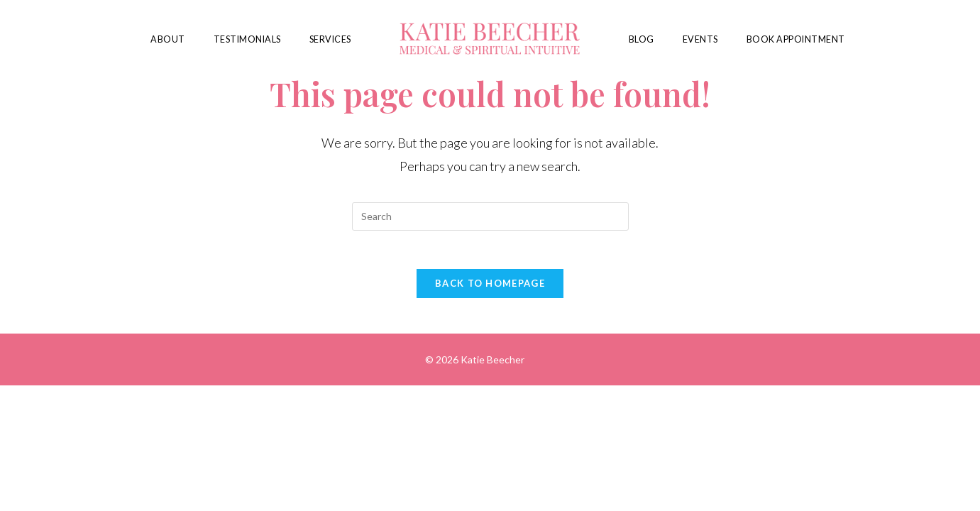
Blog (642, 39)
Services (330, 39)
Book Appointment (796, 39)
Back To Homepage (490, 287)
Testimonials (247, 39)
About (168, 39)
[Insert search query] (490, 216)
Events (700, 39)
